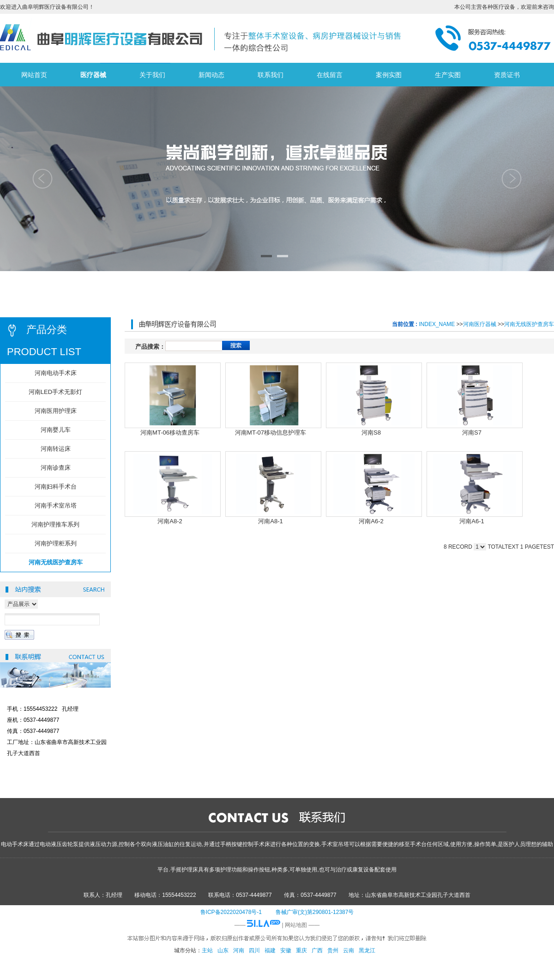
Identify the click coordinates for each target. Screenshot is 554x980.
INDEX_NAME (437, 324)
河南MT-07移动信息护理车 (271, 433)
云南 (349, 950)
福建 (270, 950)
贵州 (333, 950)
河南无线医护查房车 (529, 324)
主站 (207, 950)
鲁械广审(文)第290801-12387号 (315, 912)
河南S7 (472, 433)
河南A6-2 (371, 521)
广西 (317, 950)
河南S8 (371, 433)
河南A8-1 (270, 521)
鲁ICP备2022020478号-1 (231, 912)
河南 (239, 950)
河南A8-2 (170, 521)
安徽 (286, 950)
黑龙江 (367, 950)
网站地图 (296, 925)
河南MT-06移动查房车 (170, 433)
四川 (254, 950)
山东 (223, 950)
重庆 (301, 950)
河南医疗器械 (480, 324)
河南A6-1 (472, 521)
